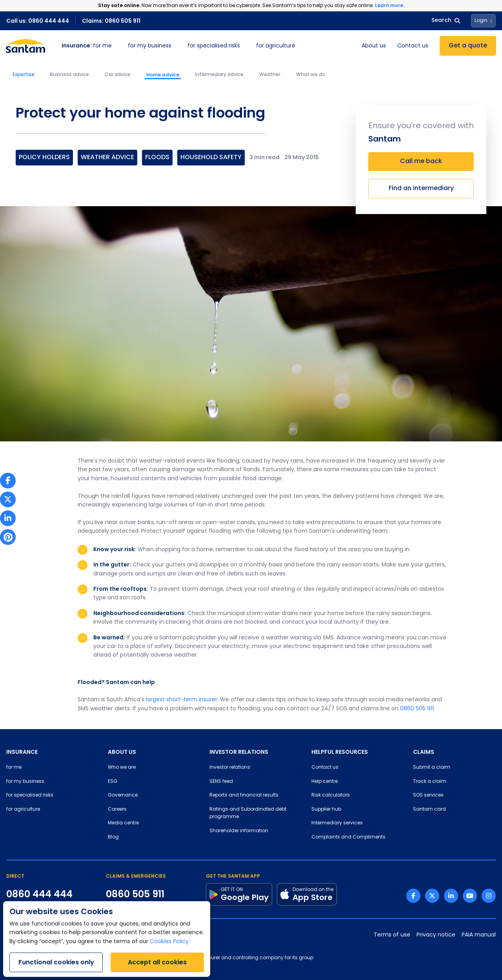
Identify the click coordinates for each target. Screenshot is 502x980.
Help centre (325, 782)
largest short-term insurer (182, 700)
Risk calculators (331, 795)
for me (87, 46)
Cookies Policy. (170, 942)
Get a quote (468, 46)
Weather (270, 75)
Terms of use (392, 935)
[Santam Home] (25, 46)
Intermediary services (337, 823)
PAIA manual (479, 935)
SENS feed (221, 782)
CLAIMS (424, 752)
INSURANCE (22, 752)
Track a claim (430, 782)
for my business (150, 46)
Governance (123, 795)
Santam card (429, 809)
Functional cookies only (56, 962)
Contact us (413, 46)
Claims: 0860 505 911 (111, 21)
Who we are (122, 768)
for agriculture (276, 46)
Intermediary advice (219, 75)
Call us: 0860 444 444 (38, 21)
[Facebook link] (413, 896)
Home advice (163, 75)
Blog (113, 837)
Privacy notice (436, 935)
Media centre (123, 823)
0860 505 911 (417, 709)
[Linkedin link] (451, 896)
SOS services (428, 795)
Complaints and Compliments (348, 837)
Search (446, 21)
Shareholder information (239, 831)
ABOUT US (122, 752)
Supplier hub (326, 809)
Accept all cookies (157, 962)
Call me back (421, 162)
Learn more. (390, 5)
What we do (311, 75)
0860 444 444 (39, 894)
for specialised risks (214, 46)
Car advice (118, 75)
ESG (113, 782)
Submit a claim (432, 768)
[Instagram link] (489, 896)
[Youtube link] (470, 896)
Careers (117, 809)
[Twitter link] (432, 896)
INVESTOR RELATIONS (239, 752)
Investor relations (230, 768)
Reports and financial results (244, 795)
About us (374, 46)
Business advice (69, 75)
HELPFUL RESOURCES (340, 752)
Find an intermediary (421, 189)
